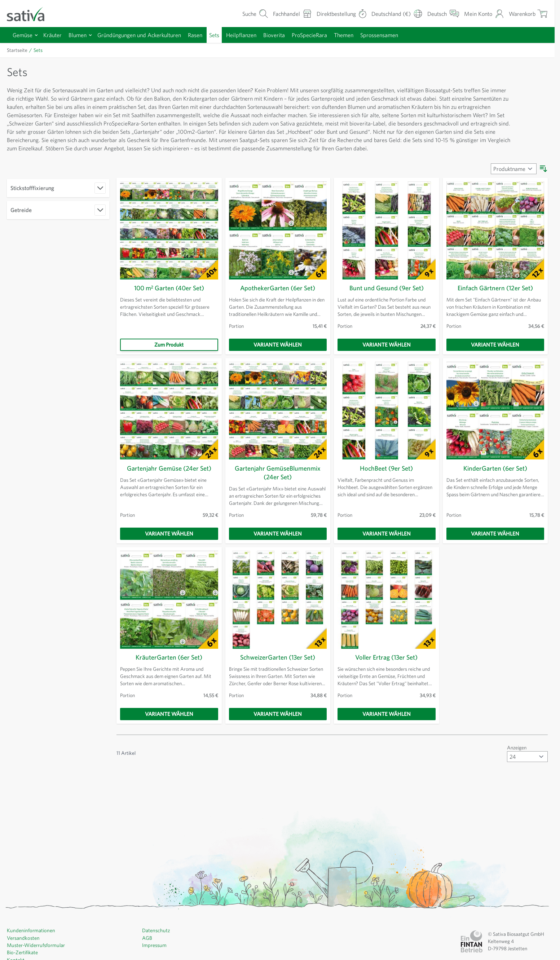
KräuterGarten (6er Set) (169, 665)
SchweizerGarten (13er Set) (278, 665)
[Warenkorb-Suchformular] (243, 14)
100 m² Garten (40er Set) (169, 296)
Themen (364, 35)
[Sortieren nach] (512, 177)
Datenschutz (156, 938)
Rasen (206, 35)
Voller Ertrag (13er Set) (387, 665)
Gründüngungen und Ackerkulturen (146, 35)
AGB (147, 946)
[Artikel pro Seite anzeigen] (526, 765)
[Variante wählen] (278, 353)
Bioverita (290, 35)
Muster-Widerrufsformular (36, 953)
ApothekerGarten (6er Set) (278, 296)
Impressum (155, 953)
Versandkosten (24, 946)
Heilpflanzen (256, 35)
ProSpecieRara (327, 35)
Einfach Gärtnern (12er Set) (495, 296)
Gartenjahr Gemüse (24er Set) (169, 477)
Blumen (81, 35)
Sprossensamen (402, 35)
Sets (227, 35)
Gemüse (23, 35)
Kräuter (54, 35)
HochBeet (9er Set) (387, 477)
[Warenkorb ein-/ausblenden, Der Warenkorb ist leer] (528, 14)
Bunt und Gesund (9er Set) (386, 296)
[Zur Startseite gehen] (30, 14)
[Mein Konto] (482, 14)
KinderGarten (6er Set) (495, 477)
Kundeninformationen (31, 938)
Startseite (17, 50)
